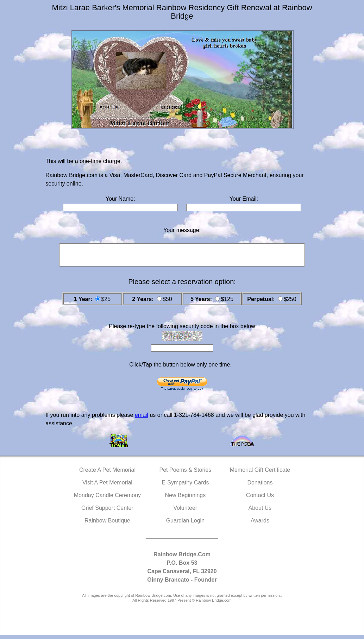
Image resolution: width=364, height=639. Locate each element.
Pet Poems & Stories (186, 474)
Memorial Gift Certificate (260, 474)
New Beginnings (186, 499)
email (142, 419)
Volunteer (186, 512)
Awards (260, 525)
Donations (260, 487)
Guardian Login (185, 525)
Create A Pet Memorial (107, 474)
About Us (260, 512)
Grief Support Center (107, 512)
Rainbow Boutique (107, 525)
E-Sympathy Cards (185, 487)
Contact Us (260, 499)
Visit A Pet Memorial (107, 487)
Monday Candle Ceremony (107, 499)
